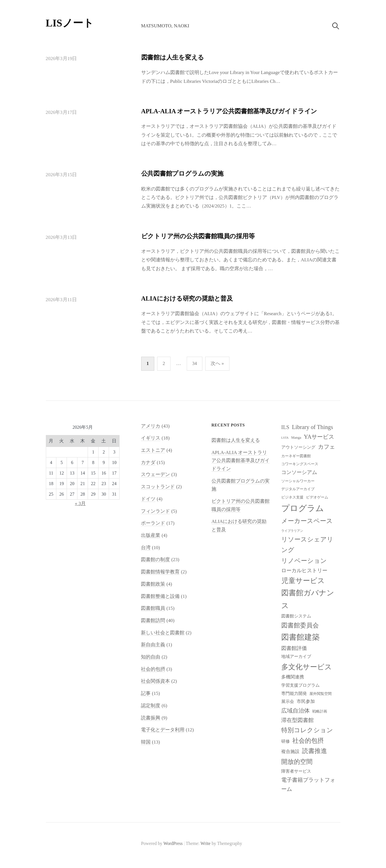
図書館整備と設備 (160, 596)
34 (195, 363)
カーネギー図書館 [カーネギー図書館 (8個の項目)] (296, 456)
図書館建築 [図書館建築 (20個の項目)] (300, 637)
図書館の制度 (155, 560)
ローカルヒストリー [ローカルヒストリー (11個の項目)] (304, 571)
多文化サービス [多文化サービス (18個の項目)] (307, 667)
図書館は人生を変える (173, 57)
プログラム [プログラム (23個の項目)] (303, 508)
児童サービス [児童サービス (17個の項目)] (303, 581)
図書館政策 (153, 584)
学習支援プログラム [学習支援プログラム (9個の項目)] (300, 685)
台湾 (146, 548)
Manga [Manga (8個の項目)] (296, 438)
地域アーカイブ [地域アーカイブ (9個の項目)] (296, 656)
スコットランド (158, 487)
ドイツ (148, 499)
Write (205, 843)
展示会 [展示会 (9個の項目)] (288, 701)
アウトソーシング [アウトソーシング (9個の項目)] (298, 447)
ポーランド (153, 523)
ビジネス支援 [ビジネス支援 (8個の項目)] (292, 497)
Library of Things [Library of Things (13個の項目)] (312, 427)
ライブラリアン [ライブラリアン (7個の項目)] (292, 531)
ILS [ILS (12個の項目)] (285, 427)
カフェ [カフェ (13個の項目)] (327, 447)
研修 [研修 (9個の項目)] (286, 741)
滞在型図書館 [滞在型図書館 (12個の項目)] (297, 720)
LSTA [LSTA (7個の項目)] (285, 438)
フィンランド (155, 511)
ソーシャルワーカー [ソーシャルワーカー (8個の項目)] (298, 481)
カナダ (148, 462)
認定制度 (151, 706)
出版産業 (151, 535)
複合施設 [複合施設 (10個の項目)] (290, 751)
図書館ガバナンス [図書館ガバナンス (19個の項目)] (308, 599)
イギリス (151, 438)
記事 (146, 693)
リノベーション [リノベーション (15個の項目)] (304, 561)
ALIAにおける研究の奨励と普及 (187, 298)
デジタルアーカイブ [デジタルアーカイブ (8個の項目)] (298, 489)
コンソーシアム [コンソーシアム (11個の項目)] (299, 472)
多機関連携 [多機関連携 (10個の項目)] (293, 677)
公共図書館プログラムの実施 (182, 174)
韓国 (146, 742)
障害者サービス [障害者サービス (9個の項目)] (296, 771)
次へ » (217, 363)
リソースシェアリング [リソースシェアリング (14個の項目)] (307, 545)
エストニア (153, 450)
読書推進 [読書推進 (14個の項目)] (315, 751)
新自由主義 (153, 645)
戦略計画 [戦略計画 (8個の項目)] (320, 711)
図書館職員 (153, 608)
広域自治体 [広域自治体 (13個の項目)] (295, 711)
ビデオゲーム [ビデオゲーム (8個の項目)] (317, 497)
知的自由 (151, 657)
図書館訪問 (153, 620)
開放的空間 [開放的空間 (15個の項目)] (297, 762)
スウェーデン (155, 474)
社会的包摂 (153, 669)
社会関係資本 (155, 681)
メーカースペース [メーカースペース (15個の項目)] (307, 521)
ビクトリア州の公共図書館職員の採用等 (198, 236)
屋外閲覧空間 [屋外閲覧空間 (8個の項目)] (321, 694)
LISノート (70, 23)
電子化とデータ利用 (163, 730)
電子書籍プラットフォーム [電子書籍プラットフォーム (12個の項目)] (308, 784)
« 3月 (80, 503)
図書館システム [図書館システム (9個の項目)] (296, 616)
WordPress (173, 843)
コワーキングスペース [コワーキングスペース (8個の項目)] (300, 464)
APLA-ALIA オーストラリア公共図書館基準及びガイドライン (229, 111)
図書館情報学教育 (160, 572)
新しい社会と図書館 (163, 633)
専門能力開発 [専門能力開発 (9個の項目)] (294, 693)
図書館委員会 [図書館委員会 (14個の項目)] (300, 625)
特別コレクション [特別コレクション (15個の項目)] (307, 730)
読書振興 (151, 718)
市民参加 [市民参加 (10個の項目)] (306, 701)
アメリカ (151, 426)
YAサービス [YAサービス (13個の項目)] (319, 437)
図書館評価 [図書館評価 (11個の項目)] (294, 648)
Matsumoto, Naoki (165, 26)
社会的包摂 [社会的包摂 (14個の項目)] (308, 741)
